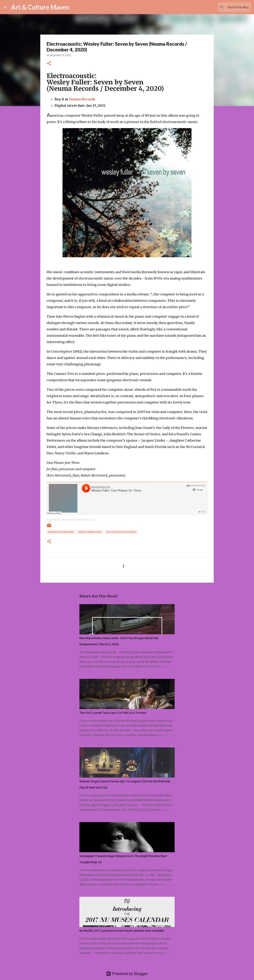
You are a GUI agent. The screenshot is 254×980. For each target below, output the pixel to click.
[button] (49, 64)
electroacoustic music (121, 532)
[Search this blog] (230, 7)
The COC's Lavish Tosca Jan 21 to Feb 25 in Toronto (113, 713)
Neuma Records (82, 99)
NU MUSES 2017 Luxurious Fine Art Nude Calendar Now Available (122, 931)
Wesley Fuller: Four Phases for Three (79, 520)
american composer (61, 532)
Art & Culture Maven (40, 7)
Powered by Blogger (127, 974)
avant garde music (90, 532)
